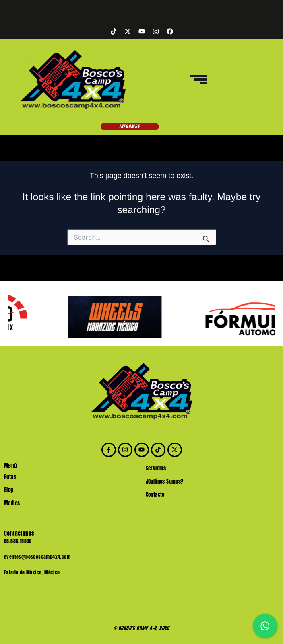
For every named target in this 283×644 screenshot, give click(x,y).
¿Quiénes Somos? (165, 481)
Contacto (155, 495)
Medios (12, 503)
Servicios (156, 468)
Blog (9, 490)
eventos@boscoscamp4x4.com (37, 557)
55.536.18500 (18, 541)
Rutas (10, 477)
